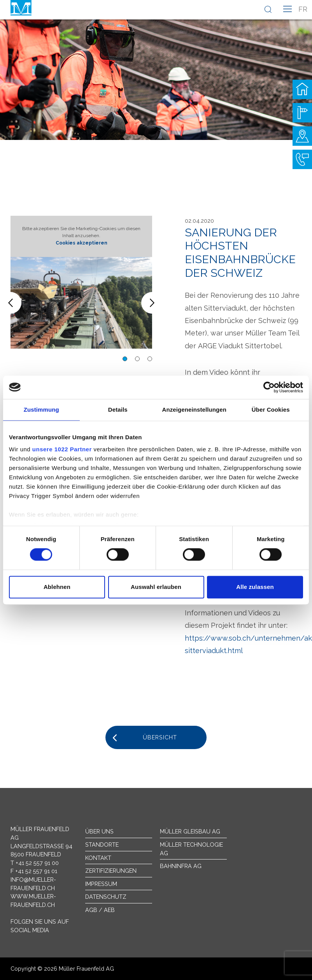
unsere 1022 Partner (62, 449)
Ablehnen (57, 587)
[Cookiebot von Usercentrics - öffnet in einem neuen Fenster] (269, 387)
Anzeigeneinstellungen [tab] (194, 410)
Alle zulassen (255, 587)
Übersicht (160, 737)
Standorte (102, 845)
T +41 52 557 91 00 (35, 863)
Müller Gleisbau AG (190, 831)
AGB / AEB (100, 910)
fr (303, 9)
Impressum (101, 884)
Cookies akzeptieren (82, 243)
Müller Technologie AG (191, 849)
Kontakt (98, 858)
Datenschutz (106, 897)
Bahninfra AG (181, 866)
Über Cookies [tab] (271, 410)
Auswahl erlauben (156, 587)
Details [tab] (118, 410)
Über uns (99, 831)
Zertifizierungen (111, 871)
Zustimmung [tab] (41, 410)
